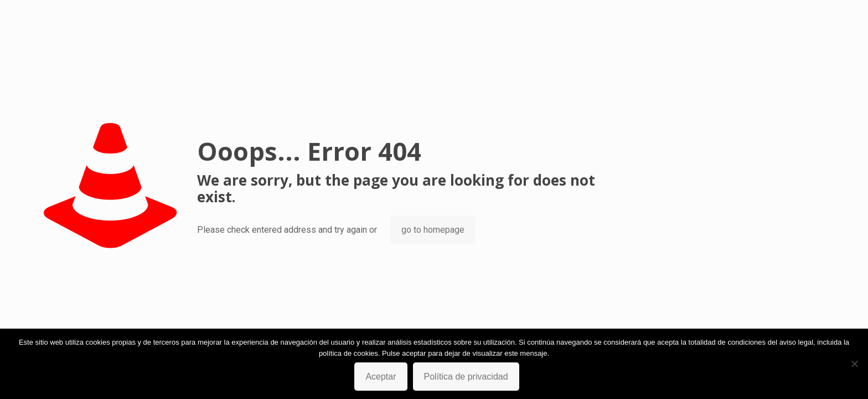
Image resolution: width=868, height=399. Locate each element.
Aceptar (381, 377)
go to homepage (433, 230)
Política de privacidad (466, 377)
